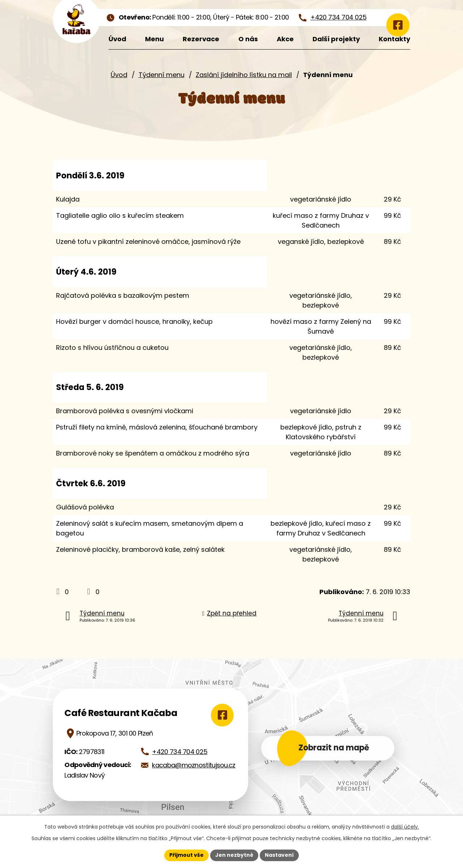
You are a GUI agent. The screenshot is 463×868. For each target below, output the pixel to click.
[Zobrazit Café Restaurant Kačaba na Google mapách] (221, 715)
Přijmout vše (186, 855)
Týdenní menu (162, 75)
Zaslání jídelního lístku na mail (244, 75)
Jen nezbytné (234, 855)
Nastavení (279, 855)
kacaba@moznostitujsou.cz (194, 765)
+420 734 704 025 (180, 752)
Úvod (119, 75)
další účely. (405, 827)
